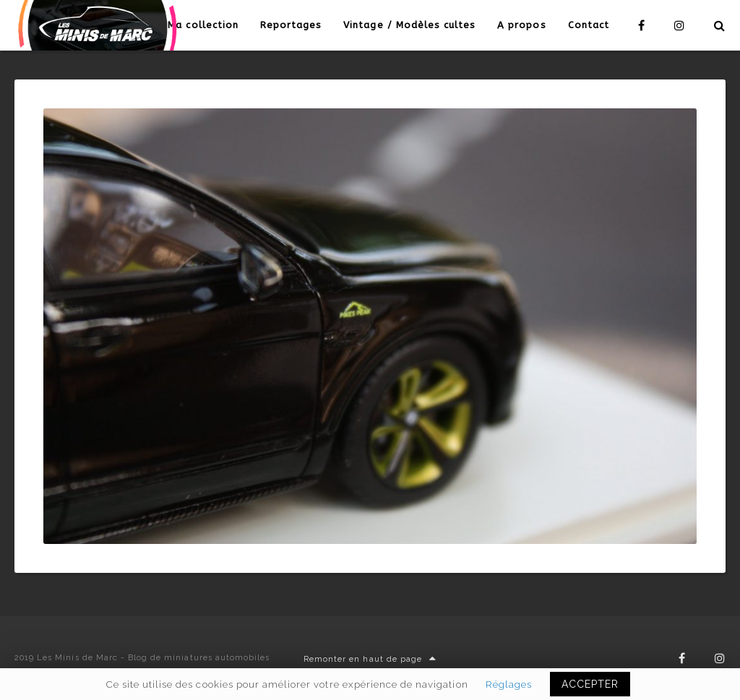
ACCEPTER (590, 684)
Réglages (509, 684)
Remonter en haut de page (370, 659)
